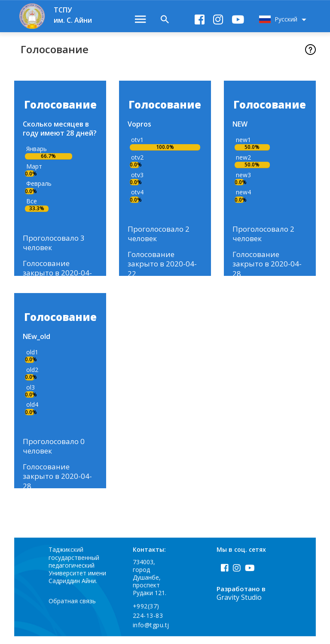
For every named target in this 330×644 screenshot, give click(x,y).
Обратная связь (73, 608)
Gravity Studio (239, 605)
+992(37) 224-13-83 (148, 618)
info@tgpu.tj (151, 633)
